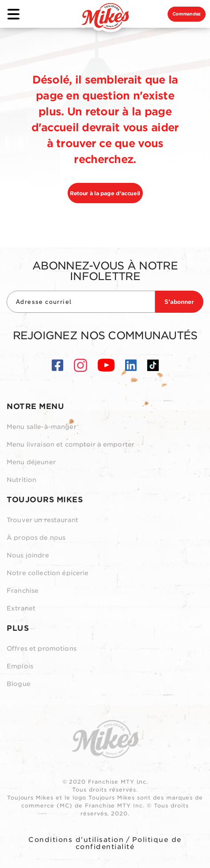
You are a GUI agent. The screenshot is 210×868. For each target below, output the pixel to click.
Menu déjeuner (31, 462)
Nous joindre (28, 555)
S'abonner (179, 302)
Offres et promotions (42, 648)
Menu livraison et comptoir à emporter (71, 444)
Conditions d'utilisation (76, 840)
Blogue (19, 684)
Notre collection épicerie (48, 573)
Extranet (21, 608)
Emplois (20, 666)
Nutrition (21, 480)
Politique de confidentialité (129, 843)
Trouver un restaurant (42, 520)
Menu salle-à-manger (42, 427)
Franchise (23, 591)
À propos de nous (36, 538)
